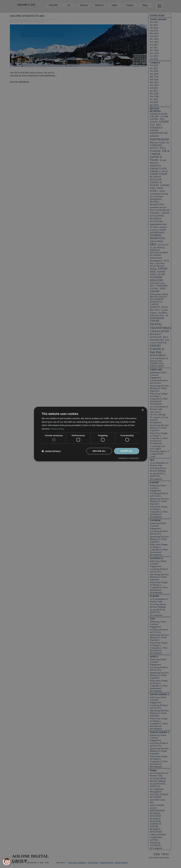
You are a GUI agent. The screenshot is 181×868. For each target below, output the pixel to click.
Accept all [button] (127, 451)
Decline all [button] (99, 451)
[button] (51, 451)
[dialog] (90, 434)
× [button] (142, 410)
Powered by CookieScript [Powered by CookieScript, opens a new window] (129, 458)
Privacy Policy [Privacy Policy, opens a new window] (57, 429)
